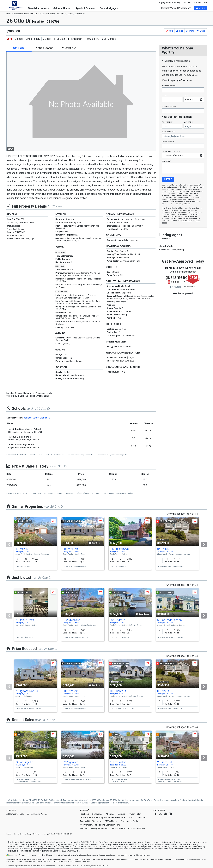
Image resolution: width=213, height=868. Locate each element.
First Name (167, 122)
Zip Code (169, 107)
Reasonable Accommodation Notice (129, 828)
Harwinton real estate (62, 803)
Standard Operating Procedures (94, 828)
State (186, 95)
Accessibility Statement (91, 821)
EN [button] (206, 3)
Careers (198, 3)
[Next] (204, 545)
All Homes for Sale (15, 814)
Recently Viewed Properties (176, 8)
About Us (187, 3)
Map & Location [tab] (44, 48)
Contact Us (97, 814)
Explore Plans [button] (145, 855)
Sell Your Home (62, 8)
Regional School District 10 (37, 418)
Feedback (84, 814)
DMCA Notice (111, 821)
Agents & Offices (86, 8)
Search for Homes (39, 8)
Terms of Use (187, 221)
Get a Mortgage (109, 8)
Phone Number (169, 142)
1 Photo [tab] (19, 48)
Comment (167, 161)
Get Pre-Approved (183, 293)
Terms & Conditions (137, 818)
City (164, 95)
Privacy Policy (135, 814)
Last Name (189, 122)
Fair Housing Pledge (130, 821)
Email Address (169, 132)
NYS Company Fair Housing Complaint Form (100, 825)
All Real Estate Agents (37, 814)
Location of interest (171, 151)
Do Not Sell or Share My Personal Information (102, 818)
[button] (200, 8)
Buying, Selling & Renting (170, 3)
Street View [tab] (69, 48)
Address (169, 86)
